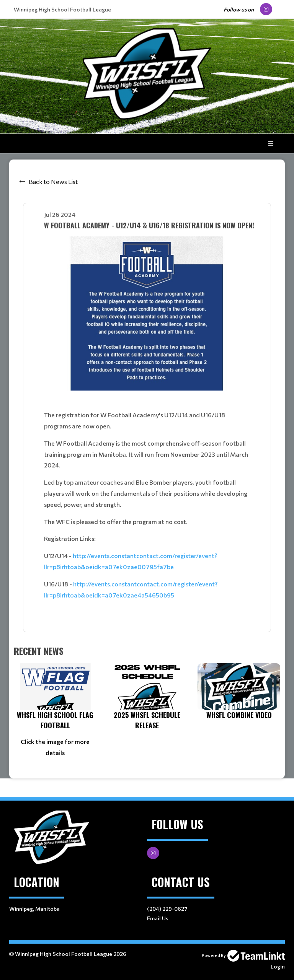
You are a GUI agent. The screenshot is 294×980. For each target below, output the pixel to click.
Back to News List (53, 182)
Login (278, 966)
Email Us (158, 918)
